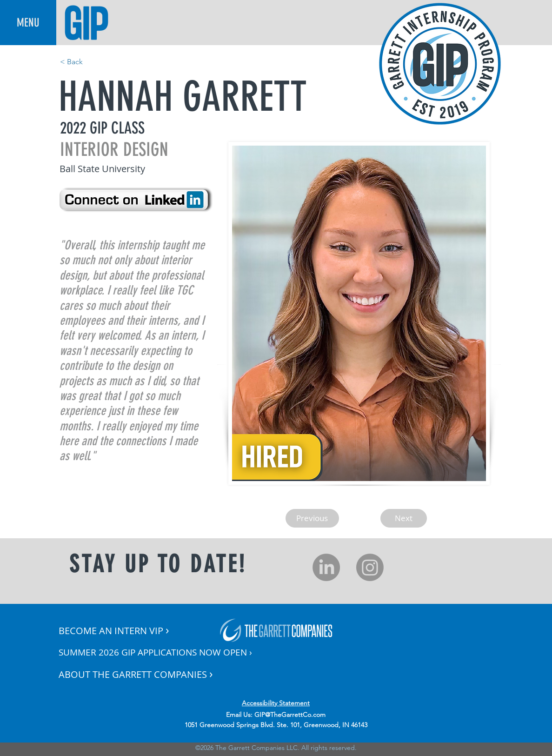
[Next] (404, 518)
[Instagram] (370, 567)
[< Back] (91, 62)
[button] (28, 23)
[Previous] (312, 518)
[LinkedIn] (326, 567)
